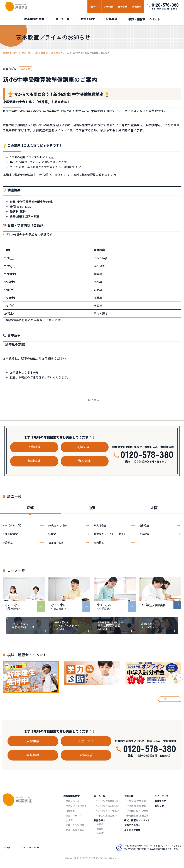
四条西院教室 (10, 534)
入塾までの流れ (132, 825)
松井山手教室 (56, 542)
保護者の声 (160, 801)
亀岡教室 (99, 542)
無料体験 (123, 7)
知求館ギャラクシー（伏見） (110, 534)
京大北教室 (100, 525)
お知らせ (159, 806)
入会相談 (109, 7)
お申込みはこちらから (24, 372)
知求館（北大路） (58, 525)
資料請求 (137, 7)
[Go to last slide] (4, 677)
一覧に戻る (92, 400)
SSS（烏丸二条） (13, 525)
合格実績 (112, 19)
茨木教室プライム (60, 53)
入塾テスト (95, 7)
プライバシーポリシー (29, 847)
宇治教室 (8, 542)
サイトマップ (161, 796)
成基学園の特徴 (34, 19)
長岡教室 (144, 534)
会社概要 (7, 847)
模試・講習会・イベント (144, 19)
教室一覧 (26, 53)
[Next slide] (180, 677)
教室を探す (88, 19)
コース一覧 (62, 19)
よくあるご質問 (132, 830)
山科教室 (144, 525)
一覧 (164, 699)
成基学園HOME (10, 53)
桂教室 (52, 534)
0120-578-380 (165, 5)
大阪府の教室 (41, 53)
